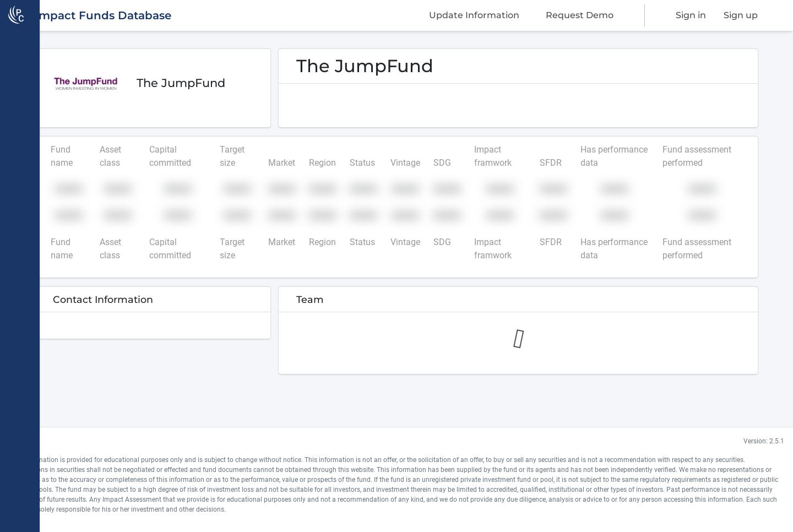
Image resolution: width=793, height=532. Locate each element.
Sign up (741, 15)
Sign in (691, 15)
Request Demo (580, 15)
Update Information (474, 15)
